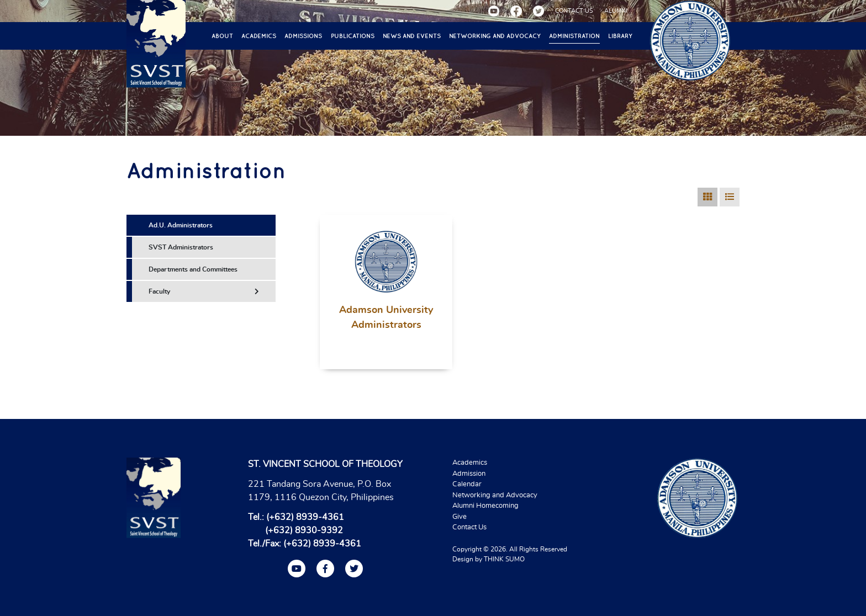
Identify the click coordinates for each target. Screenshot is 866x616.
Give (460, 517)
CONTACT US (574, 11)
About (222, 36)
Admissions (303, 36)
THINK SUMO (504, 559)
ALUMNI (616, 11)
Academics (259, 36)
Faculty (204, 291)
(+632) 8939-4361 (305, 517)
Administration (574, 36)
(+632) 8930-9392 (304, 530)
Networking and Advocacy (495, 36)
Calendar (467, 484)
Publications (353, 36)
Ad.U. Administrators (181, 225)
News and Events (412, 36)
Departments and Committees (193, 269)
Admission (469, 474)
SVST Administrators (181, 247)
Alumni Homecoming (485, 506)
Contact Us (469, 527)
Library (620, 36)
